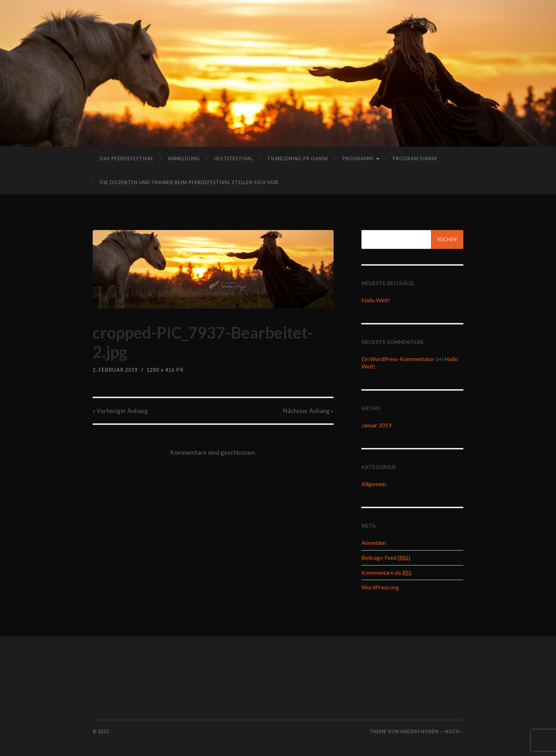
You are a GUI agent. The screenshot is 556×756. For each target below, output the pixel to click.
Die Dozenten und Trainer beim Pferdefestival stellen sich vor (189, 182)
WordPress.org (380, 587)
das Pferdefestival (127, 158)
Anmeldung (184, 158)
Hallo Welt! (376, 300)
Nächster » (308, 411)
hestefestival (234, 158)
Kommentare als (387, 572)
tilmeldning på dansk (298, 158)
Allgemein (374, 484)
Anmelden (374, 543)
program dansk (415, 158)
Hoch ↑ (454, 731)
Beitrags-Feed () (386, 557)
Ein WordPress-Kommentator (398, 359)
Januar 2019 (376, 425)
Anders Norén (419, 731)
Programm (358, 158)
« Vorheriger (120, 411)
